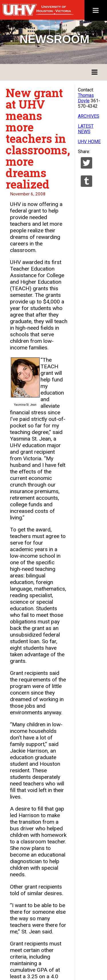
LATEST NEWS (86, 129)
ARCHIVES (89, 116)
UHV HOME (89, 142)
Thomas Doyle (86, 98)
